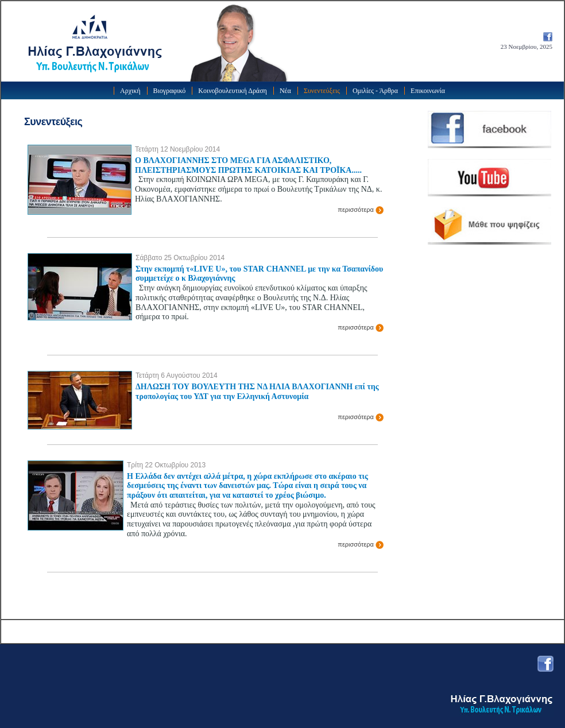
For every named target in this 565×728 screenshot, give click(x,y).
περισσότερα (361, 210)
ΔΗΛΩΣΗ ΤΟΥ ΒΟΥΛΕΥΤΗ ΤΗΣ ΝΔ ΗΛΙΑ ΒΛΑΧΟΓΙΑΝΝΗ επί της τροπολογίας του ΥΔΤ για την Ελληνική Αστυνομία (257, 392)
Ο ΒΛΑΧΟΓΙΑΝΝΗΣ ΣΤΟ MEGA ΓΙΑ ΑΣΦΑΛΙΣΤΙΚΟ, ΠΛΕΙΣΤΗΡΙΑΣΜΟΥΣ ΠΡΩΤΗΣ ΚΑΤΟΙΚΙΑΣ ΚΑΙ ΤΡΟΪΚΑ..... (248, 165)
